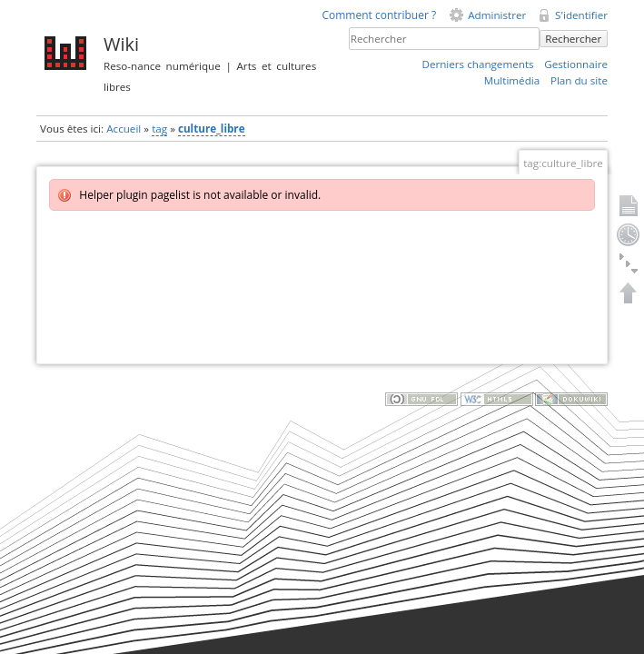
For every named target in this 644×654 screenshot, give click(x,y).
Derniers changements (477, 64)
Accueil (124, 129)
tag (159, 129)
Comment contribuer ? (379, 15)
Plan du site (579, 80)
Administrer (497, 15)
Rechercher (573, 39)
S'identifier (581, 15)
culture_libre (212, 129)
